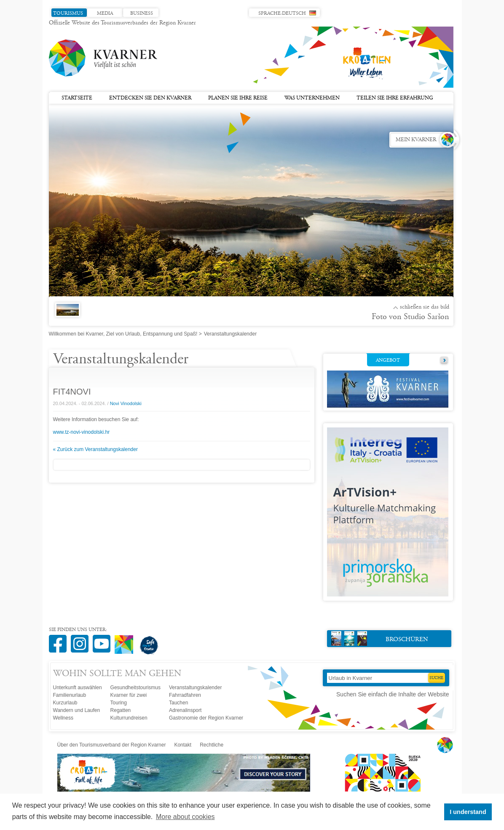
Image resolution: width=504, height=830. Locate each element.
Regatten (121, 710)
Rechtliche (212, 745)
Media (105, 13)
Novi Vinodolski (126, 403)
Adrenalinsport (185, 710)
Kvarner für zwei (129, 695)
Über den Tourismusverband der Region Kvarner (112, 745)
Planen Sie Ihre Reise (238, 98)
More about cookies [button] (185, 817)
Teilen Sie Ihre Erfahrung (395, 98)
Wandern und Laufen (77, 710)
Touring (119, 703)
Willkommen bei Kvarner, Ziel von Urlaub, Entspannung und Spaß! (123, 334)
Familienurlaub (70, 695)
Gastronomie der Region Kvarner (206, 718)
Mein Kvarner (416, 140)
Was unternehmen (312, 98)
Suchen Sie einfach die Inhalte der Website (393, 694)
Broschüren (380, 638)
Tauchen (178, 703)
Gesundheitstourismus (135, 688)
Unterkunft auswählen (78, 688)
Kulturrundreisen (129, 718)
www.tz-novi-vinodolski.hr (82, 432)
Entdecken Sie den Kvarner (150, 98)
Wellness (63, 718)
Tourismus (68, 13)
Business (142, 13)
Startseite (77, 98)
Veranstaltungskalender (195, 688)
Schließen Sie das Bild (425, 307)
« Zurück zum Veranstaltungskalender (95, 449)
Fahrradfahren (185, 695)
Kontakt (183, 745)
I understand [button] (468, 812)
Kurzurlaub (65, 703)
